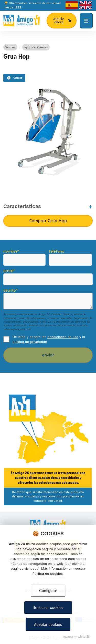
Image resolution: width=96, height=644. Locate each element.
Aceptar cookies (48, 624)
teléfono (57, 251)
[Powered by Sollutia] (48, 637)
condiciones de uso (63, 337)
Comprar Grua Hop (48, 221)
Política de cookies (48, 574)
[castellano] (72, 5)
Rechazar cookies (48, 607)
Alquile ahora (63, 21)
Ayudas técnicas (36, 47)
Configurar (48, 591)
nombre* (11, 251)
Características (22, 206)
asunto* (10, 290)
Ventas (10, 47)
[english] (86, 5)
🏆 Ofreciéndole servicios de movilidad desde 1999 (33, 5)
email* (9, 271)
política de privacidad (30, 342)
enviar (48, 355)
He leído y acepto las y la (49, 339)
